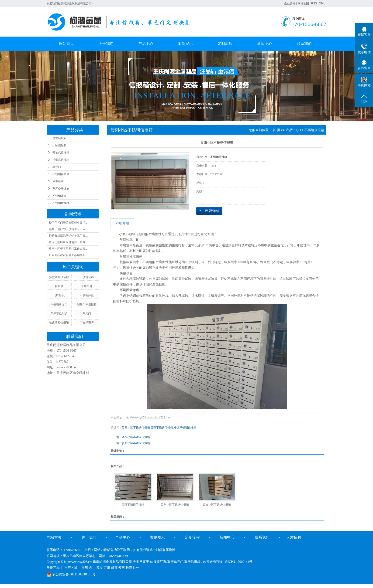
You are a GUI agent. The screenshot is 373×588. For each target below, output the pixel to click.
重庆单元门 (175, 562)
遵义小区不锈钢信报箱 (136, 437)
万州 (107, 568)
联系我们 (304, 44)
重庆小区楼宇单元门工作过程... (68, 249)
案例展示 (185, 44)
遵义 (100, 568)
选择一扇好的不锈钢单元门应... (68, 229)
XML (322, 3)
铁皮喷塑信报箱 (59, 323)
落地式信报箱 (61, 153)
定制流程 (225, 44)
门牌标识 (59, 295)
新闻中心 (265, 44)
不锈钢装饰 (59, 196)
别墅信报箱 (59, 138)
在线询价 (209, 211)
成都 (114, 568)
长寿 (129, 568)
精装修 (59, 286)
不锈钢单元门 (59, 304)
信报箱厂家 (158, 562)
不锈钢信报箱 (314, 130)
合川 (92, 568)
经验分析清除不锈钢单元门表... (68, 236)
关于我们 (106, 44)
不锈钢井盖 (87, 295)
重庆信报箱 (192, 562)
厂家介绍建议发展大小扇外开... (68, 255)
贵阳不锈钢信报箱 (162, 428)
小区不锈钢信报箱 (185, 428)
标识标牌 (58, 181)
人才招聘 (294, 537)
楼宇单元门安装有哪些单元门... (68, 223)
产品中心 (146, 44)
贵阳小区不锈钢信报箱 (136, 428)
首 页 (276, 130)
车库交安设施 (61, 189)
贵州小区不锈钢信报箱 (136, 443)
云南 (121, 568)
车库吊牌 (87, 286)
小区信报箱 (59, 145)
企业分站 (290, 3)
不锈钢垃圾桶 (61, 203)
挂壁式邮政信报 (59, 277)
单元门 (57, 167)
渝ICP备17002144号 (238, 562)
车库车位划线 (59, 313)
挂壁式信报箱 (61, 160)
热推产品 (53, 568)
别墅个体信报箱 (87, 304)
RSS (314, 3)
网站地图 (303, 3)
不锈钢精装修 (61, 174)
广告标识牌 (87, 323)
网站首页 (66, 44)
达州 (136, 568)
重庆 (85, 568)
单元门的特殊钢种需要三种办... (68, 242)
